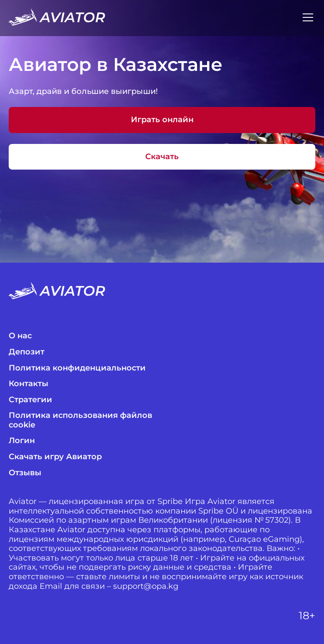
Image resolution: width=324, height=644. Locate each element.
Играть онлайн (162, 120)
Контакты (28, 384)
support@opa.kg (146, 586)
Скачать (162, 157)
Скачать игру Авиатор (55, 457)
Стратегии (30, 400)
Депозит (27, 352)
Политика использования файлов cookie (80, 420)
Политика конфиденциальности (77, 368)
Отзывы (25, 473)
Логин (22, 441)
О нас (20, 336)
